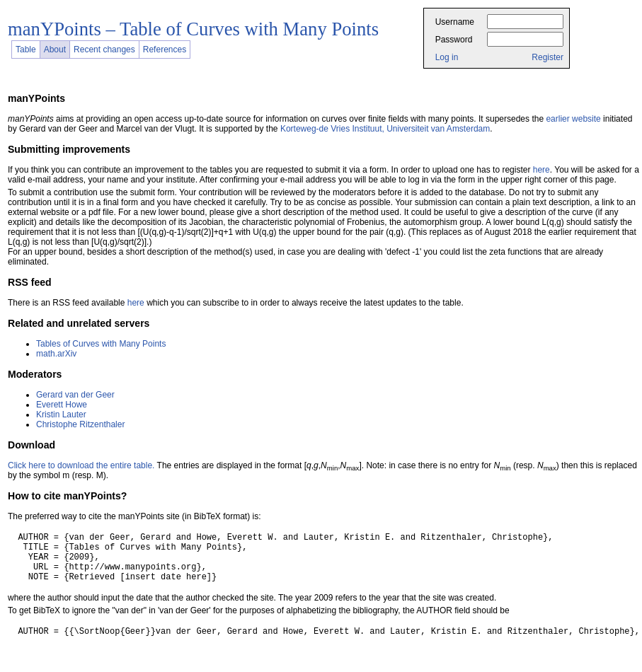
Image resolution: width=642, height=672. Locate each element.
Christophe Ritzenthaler (80, 424)
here (541, 170)
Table (26, 50)
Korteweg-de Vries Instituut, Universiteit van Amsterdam (385, 129)
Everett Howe (62, 405)
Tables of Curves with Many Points (101, 344)
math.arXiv (56, 354)
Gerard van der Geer (75, 395)
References (165, 50)
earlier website (573, 119)
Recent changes (104, 50)
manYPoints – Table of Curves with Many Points (193, 29)
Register (548, 57)
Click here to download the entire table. (81, 465)
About (55, 50)
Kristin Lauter (61, 415)
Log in (447, 57)
